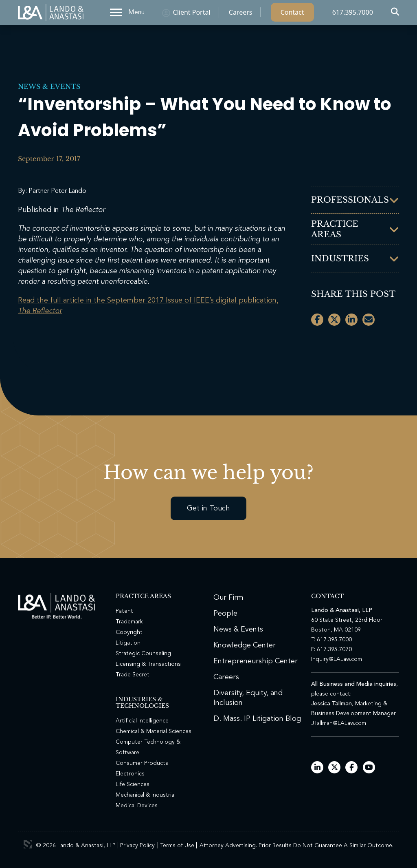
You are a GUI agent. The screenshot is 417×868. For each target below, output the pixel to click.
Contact (292, 14)
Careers (241, 14)
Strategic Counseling (143, 654)
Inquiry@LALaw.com (337, 659)
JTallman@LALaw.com (339, 723)
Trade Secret (133, 675)
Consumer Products (142, 763)
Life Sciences (133, 784)
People (225, 614)
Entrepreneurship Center (256, 661)
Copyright (129, 632)
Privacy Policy (137, 846)
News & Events (49, 86)
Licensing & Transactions (148, 664)
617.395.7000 (353, 14)
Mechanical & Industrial (146, 795)
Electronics (130, 774)
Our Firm (228, 598)
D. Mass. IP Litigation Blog (257, 719)
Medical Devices (137, 806)
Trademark (129, 622)
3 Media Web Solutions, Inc (28, 844)
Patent (124, 611)
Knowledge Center (245, 645)
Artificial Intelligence (142, 721)
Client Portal (192, 14)
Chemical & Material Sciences (154, 731)
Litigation (128, 643)
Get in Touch (208, 508)
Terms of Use (177, 846)
